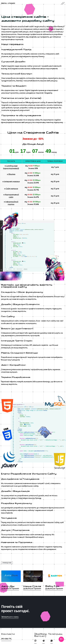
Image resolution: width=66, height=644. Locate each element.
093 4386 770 (6, 639)
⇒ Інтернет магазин (11, 182)
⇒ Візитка (11, 174)
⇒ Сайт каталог (11, 189)
